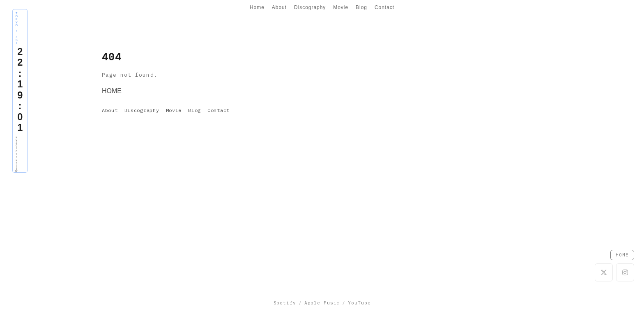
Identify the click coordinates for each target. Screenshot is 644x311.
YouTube (359, 303)
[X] (604, 272)
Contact (384, 7)
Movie (341, 7)
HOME (112, 91)
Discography (310, 7)
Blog (361, 7)
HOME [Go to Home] (622, 255)
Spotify (285, 303)
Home (257, 7)
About (279, 7)
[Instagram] (625, 272)
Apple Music (322, 303)
